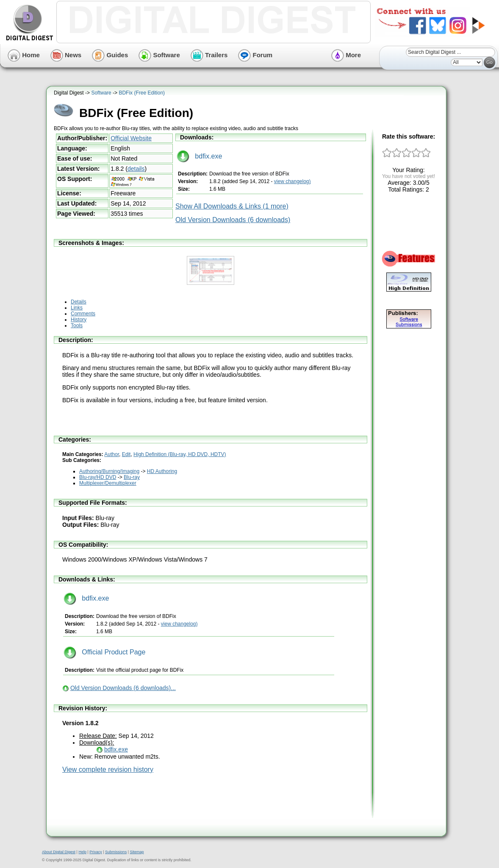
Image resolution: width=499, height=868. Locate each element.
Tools (77, 325)
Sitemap (137, 852)
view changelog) (292, 181)
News (66, 55)
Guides (110, 55)
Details (79, 302)
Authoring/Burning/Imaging (109, 471)
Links (77, 308)
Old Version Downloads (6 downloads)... (123, 688)
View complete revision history (108, 769)
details (136, 169)
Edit (126, 454)
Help (82, 852)
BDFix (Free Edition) (142, 93)
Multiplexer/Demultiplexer (108, 483)
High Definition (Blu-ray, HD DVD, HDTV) (180, 454)
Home (24, 55)
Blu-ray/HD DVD (98, 477)
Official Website (131, 138)
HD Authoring (162, 471)
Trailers (209, 55)
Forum (255, 55)
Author (112, 454)
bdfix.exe (199, 156)
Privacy (96, 852)
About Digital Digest (59, 852)
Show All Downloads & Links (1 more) (232, 206)
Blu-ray (132, 477)
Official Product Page (104, 652)
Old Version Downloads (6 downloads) (233, 220)
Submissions (116, 852)
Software (159, 55)
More (346, 55)
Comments (83, 314)
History (79, 320)
